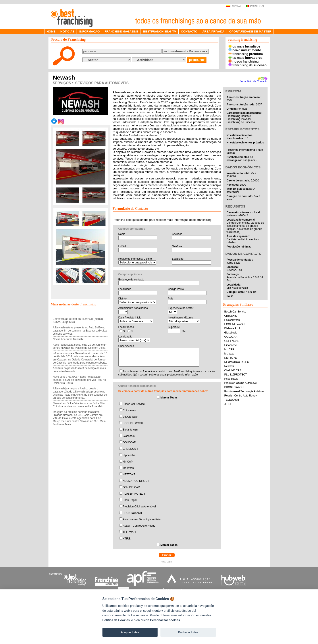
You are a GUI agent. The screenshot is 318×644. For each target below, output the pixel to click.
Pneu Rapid (130, 500)
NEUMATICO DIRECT (136, 481)
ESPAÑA (234, 6)
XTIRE (127, 539)
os (244, 46)
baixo (245, 50)
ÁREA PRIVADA (213, 31)
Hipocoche (129, 455)
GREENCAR (130, 449)
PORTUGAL (255, 6)
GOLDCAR (129, 442)
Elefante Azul (131, 430)
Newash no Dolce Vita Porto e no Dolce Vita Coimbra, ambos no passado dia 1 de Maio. (79, 405)
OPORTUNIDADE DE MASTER (250, 31)
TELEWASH (130, 532)
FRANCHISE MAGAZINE (121, 31)
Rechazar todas (188, 632)
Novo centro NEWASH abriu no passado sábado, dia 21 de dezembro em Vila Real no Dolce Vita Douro (79, 380)
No (132, 331)
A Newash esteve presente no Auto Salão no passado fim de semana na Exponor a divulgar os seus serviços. (80, 331)
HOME (51, 31)
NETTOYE (129, 474)
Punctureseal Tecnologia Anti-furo (143, 519)
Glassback (129, 436)
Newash (229, 366)
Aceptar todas (130, 632)
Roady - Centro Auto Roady (139, 526)
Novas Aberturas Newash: (68, 339)
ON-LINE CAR (131, 487)
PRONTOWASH (132, 513)
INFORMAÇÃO (89, 31)
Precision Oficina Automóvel (139, 507)
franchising (246, 54)
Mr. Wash (128, 468)
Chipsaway (129, 410)
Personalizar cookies (165, 620)
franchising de (248, 65)
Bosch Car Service (134, 404)
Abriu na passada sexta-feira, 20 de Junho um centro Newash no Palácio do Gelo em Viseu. (80, 346)
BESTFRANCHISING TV (160, 31)
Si (124, 331)
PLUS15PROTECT (134, 494)
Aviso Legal (167, 562)
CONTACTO (189, 31)
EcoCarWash (131, 417)
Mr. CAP (128, 462)
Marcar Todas (169, 398)
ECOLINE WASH (133, 423)
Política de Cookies (116, 620)
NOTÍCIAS (67, 31)
